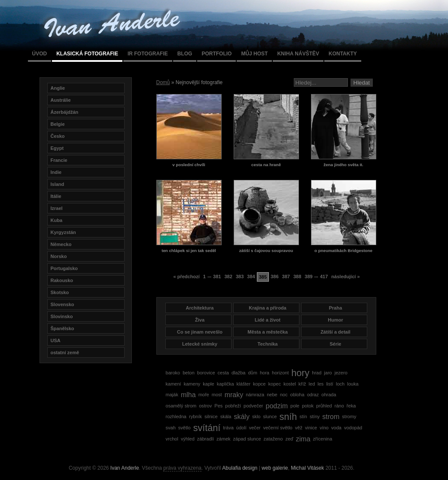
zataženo (273, 439)
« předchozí (186, 276)
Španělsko (62, 328)
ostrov (205, 406)
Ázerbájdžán (65, 112)
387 (286, 276)
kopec (275, 384)
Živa (200, 320)
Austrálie (61, 100)
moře (204, 395)
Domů (163, 82)
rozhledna (176, 416)
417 (324, 276)
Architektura (200, 308)
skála (226, 416)
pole (295, 406)
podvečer (253, 406)
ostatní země (65, 352)
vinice (311, 428)
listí (330, 384)
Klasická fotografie (87, 54)
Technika (268, 344)
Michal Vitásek (307, 468)
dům (252, 373)
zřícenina (323, 439)
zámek (224, 439)
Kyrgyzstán (63, 232)
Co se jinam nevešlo (200, 332)
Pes (218, 406)
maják (172, 395)
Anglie (58, 88)
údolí (241, 428)
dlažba (239, 373)
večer (255, 428)
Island (58, 184)
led (312, 384)
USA (56, 340)
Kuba (57, 220)
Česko (58, 136)
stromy (349, 416)
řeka (351, 406)
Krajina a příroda (267, 308)
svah (171, 428)
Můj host (254, 54)
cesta (223, 373)
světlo (184, 428)
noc (284, 395)
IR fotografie (148, 54)
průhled (324, 406)
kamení (174, 384)
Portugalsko (64, 268)
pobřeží (233, 406)
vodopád (353, 428)
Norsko (59, 256)
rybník (195, 416)
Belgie (58, 124)
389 (308, 276)
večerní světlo (278, 428)
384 (251, 276)
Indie (56, 172)
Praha (336, 308)
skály (241, 417)
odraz (313, 395)
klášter (244, 384)
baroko (173, 373)
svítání (207, 428)
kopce (259, 384)
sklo (256, 416)
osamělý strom (181, 406)
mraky (234, 395)
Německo (61, 244)
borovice (206, 373)
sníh (288, 417)
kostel (290, 384)
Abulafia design (240, 468)
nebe (272, 395)
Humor (335, 320)
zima (303, 439)
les (320, 384)
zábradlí (206, 439)
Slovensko (62, 304)
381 (217, 276)
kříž (302, 384)
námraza (255, 395)
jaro (328, 373)
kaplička (226, 384)
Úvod (40, 54)
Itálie (56, 196)
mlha (188, 395)
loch (340, 384)
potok (308, 406)
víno (324, 428)
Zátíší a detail (335, 332)
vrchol (172, 439)
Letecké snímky (200, 344)
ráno (339, 406)
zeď (289, 439)
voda (336, 428)
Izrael (57, 208)
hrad (317, 373)
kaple (208, 384)
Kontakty (343, 54)
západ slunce (247, 439)
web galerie (275, 468)
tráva (228, 428)
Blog (185, 54)
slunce (270, 416)
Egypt (57, 148)
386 (274, 276)
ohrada (329, 395)
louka (353, 384)
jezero (341, 373)
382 (228, 276)
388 (297, 276)
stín (303, 416)
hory (300, 373)
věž (299, 428)
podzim (277, 406)
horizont (280, 373)
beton (189, 373)
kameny (192, 384)
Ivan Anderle (125, 468)
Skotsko (60, 292)
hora (265, 373)
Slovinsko (62, 316)
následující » (345, 276)
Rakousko (62, 280)
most (217, 395)
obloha (297, 395)
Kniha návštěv (298, 54)
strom (331, 417)
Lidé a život (268, 320)
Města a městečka (268, 332)
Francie (59, 160)
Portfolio (216, 54)
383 (240, 276)
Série (336, 344)
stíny (315, 416)
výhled (188, 439)
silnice (211, 416)
